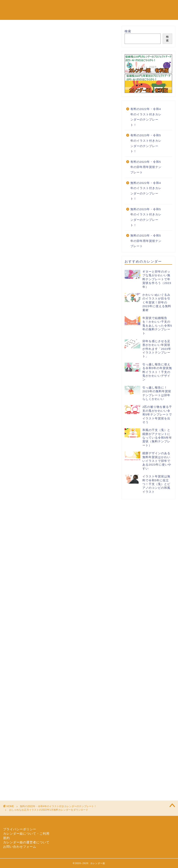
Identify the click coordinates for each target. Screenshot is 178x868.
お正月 (58, 476)
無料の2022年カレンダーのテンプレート (67, 6)
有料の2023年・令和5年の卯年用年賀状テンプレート (146, 167)
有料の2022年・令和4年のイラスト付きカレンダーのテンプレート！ (146, 117)
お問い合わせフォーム (20, 847)
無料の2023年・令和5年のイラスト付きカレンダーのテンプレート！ (146, 217)
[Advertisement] (60, 133)
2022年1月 (16, 476)
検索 (128, 31)
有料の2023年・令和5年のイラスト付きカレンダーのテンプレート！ (146, 143)
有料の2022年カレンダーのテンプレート (67, 15)
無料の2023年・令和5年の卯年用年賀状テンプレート (146, 241)
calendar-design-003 (38, 476)
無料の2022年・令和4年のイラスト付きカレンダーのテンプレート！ (43, 32)
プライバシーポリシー (20, 829)
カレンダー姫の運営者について (26, 842)
